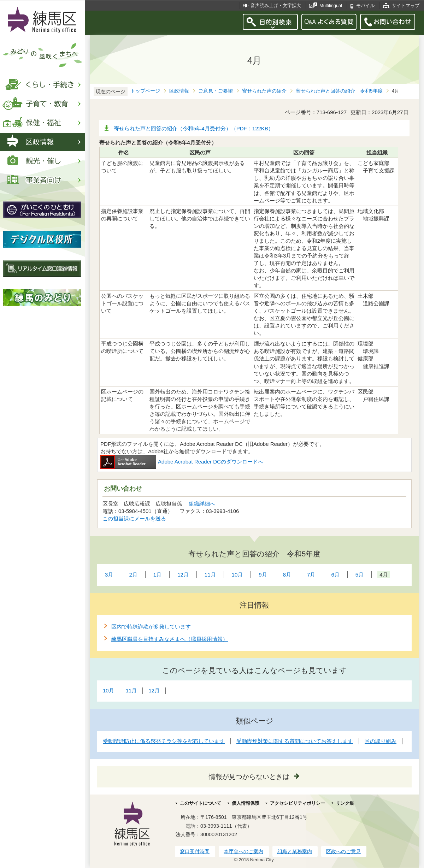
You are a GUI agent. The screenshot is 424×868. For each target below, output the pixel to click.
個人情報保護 (246, 803)
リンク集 (345, 803)
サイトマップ (406, 5)
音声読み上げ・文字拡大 (276, 5)
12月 (154, 690)
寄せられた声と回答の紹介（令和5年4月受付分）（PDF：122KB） (194, 128)
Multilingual (331, 5)
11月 (131, 690)
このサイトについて (201, 803)
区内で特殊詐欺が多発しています (151, 627)
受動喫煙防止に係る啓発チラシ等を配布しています (164, 741)
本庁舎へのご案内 (243, 851)
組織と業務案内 (295, 851)
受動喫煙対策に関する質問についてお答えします (295, 741)
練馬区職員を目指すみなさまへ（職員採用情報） (170, 639)
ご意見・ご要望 (216, 91)
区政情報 (179, 91)
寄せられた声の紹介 (264, 91)
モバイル (365, 5)
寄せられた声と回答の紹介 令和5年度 (339, 91)
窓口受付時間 (195, 851)
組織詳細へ (202, 504)
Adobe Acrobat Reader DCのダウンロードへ (182, 462)
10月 (108, 690)
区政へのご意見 (343, 851)
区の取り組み (381, 741)
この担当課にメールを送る (134, 518)
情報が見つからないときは (249, 777)
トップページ (145, 91)
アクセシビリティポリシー (298, 803)
